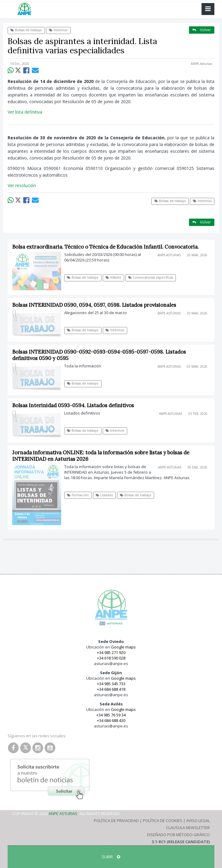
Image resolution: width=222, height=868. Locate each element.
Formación (78, 495)
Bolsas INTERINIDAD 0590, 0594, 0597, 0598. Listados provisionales (94, 305)
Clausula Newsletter (188, 828)
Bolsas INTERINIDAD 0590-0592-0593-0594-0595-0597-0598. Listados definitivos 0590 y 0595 (99, 355)
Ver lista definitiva (25, 112)
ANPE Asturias (63, 814)
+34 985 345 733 (111, 684)
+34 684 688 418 (111, 689)
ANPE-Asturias (201, 64)
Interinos (58, 30)
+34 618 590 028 (111, 658)
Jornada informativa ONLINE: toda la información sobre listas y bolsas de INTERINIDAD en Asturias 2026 (101, 456)
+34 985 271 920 (111, 652)
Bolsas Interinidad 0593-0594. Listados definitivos (73, 405)
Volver (202, 30)
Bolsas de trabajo (26, 30)
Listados (104, 495)
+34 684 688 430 (111, 720)
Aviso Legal (198, 821)
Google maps (123, 647)
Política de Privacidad (116, 821)
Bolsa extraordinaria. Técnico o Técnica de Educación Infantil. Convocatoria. (105, 247)
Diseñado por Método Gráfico (178, 835)
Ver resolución (22, 185)
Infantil (113, 277)
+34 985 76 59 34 (111, 715)
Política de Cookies (163, 821)
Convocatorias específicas (151, 277)
